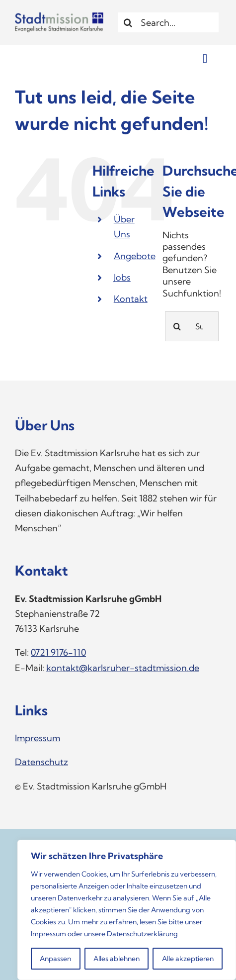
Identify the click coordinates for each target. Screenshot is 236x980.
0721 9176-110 (58, 652)
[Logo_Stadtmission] (59, 17)
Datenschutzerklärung (142, 934)
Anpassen (55, 959)
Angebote (135, 256)
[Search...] (170, 22)
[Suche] (128, 22)
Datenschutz (41, 762)
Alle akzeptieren (188, 959)
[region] (127, 910)
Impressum (48, 934)
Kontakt (131, 299)
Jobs (122, 277)
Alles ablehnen (117, 959)
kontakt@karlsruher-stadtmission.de (123, 668)
